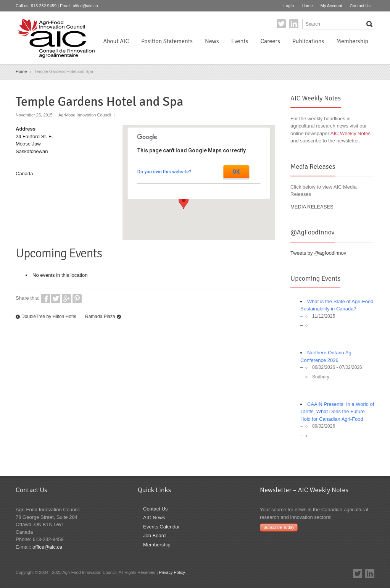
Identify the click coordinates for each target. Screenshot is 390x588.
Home (307, 6)
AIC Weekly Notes (351, 133)
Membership (352, 41)
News (212, 41)
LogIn (289, 6)
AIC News (154, 518)
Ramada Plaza (100, 317)
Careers (270, 41)
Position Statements (167, 41)
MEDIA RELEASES (312, 207)
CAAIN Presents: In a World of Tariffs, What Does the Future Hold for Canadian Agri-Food (337, 412)
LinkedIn (294, 24)
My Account (331, 6)
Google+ (66, 299)
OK (236, 172)
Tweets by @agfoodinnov (318, 253)
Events (240, 41)
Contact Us (360, 6)
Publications (308, 41)
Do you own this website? (164, 172)
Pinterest (77, 299)
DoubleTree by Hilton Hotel (49, 317)
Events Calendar (161, 527)
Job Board (154, 535)
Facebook (45, 299)
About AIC (116, 41)
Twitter (281, 24)
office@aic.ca (85, 6)
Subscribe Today (279, 527)
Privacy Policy (172, 572)
